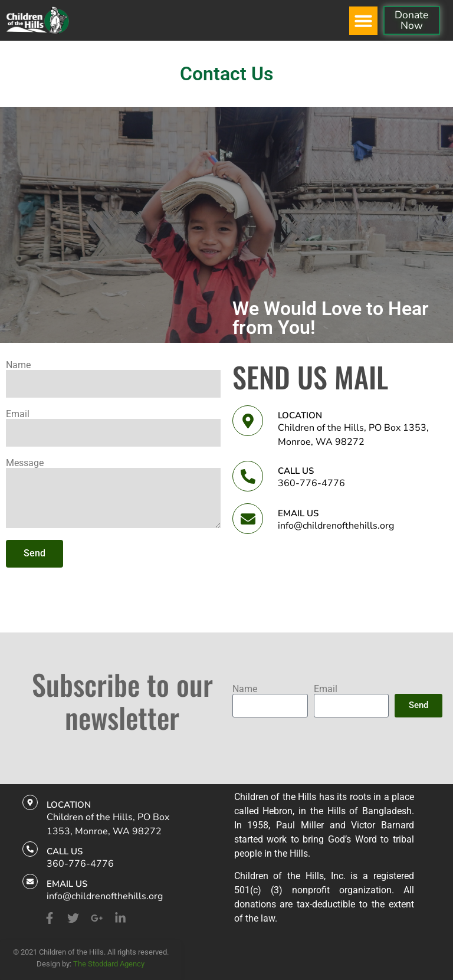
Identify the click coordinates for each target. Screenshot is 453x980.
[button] (363, 21)
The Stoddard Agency (109, 964)
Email (18, 414)
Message (25, 463)
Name (18, 365)
